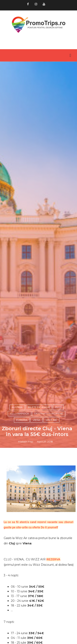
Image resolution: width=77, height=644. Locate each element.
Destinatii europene (49, 414)
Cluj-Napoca (20, 414)
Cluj (58, 407)
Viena (36, 420)
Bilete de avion (39, 407)
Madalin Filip (26, 442)
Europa (22, 420)
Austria (17, 407)
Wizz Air (51, 420)
